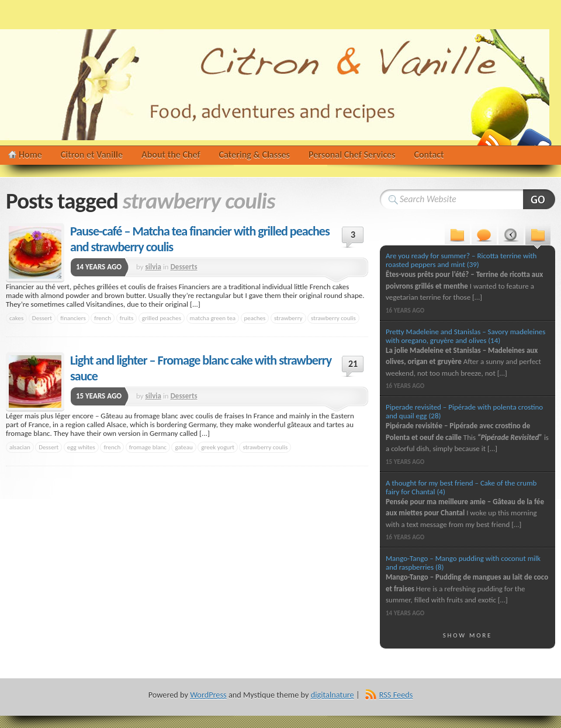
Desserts (184, 267)
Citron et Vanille (92, 155)
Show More (468, 635)
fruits (127, 318)
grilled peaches (162, 318)
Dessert (42, 318)
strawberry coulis (333, 318)
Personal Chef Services (352, 155)
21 (353, 364)
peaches (255, 318)
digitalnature (333, 695)
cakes (16, 318)
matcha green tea (213, 318)
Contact (429, 155)
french (103, 318)
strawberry (288, 318)
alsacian (20, 447)
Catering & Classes (254, 155)
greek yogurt (218, 447)
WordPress (208, 695)
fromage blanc (148, 447)
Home (30, 155)
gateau (183, 447)
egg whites (81, 447)
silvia (153, 267)
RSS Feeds (396, 695)
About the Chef (171, 155)
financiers (73, 318)
